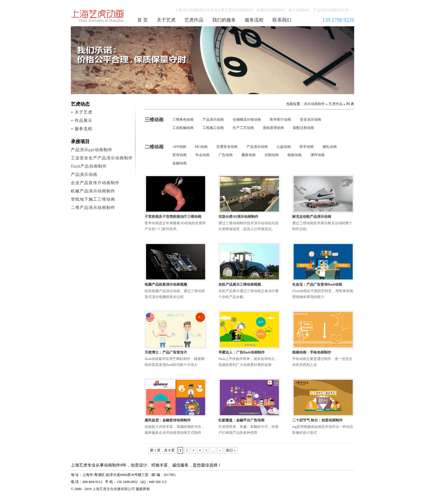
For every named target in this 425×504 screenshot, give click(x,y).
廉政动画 (249, 155)
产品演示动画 (213, 120)
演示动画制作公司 (98, 16)
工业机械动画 (183, 128)
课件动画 (318, 155)
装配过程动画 (303, 128)
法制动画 (272, 155)
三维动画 (154, 120)
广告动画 (225, 155)
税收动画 (295, 155)
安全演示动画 (310, 120)
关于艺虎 (166, 20)
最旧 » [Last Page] (231, 450)
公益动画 (284, 147)
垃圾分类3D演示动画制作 (238, 217)
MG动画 (201, 147)
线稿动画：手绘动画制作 (312, 352)
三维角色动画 (183, 120)
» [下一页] (220, 450)
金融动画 (179, 163)
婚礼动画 (330, 147)
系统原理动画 (273, 128)
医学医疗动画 (280, 120)
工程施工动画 (213, 128)
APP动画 (179, 147)
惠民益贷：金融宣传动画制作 (168, 420)
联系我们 (282, 20)
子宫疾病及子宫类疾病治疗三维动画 (173, 217)
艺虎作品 (194, 20)
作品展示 (84, 121)
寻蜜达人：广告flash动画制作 (242, 352)
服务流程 (254, 20)
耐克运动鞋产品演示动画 (312, 217)
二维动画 (154, 147)
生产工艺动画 (243, 128)
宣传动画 (179, 155)
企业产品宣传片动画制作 (95, 183)
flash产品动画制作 (89, 166)
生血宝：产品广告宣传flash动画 (317, 284)
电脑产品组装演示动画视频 (166, 284)
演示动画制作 (314, 104)
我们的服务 (224, 20)
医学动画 (307, 147)
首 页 (143, 20)
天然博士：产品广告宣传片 (166, 352)
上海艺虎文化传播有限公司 (114, 489)
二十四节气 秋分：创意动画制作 (317, 420)
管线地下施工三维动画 (93, 199)
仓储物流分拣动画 (247, 120)
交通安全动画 (227, 147)
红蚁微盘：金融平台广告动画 (241, 420)
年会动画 (202, 155)
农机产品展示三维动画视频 (240, 284)
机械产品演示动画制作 (93, 191)
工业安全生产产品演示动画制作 (102, 158)
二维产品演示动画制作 (93, 208)
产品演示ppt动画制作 (92, 150)
